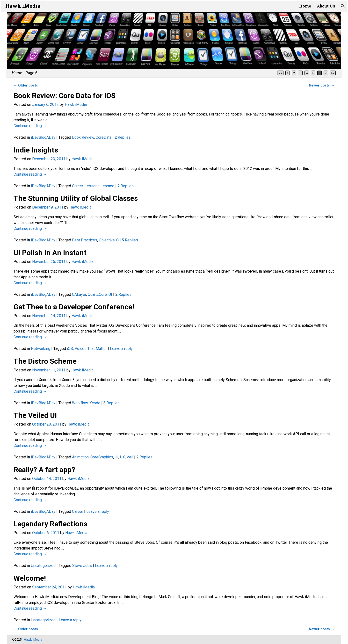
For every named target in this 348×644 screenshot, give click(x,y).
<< (280, 73)
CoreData (104, 137)
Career (77, 186)
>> (333, 73)
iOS (70, 349)
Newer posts (322, 85)
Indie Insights (36, 150)
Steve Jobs (82, 566)
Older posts (26, 85)
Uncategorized (43, 566)
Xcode (95, 403)
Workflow (80, 403)
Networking (41, 349)
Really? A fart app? (44, 470)
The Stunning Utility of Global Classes (76, 198)
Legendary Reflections (50, 524)
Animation (80, 457)
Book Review (83, 137)
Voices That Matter (91, 349)
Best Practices (85, 240)
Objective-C (109, 240)
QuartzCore (97, 294)
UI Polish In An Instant (50, 253)
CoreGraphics (102, 457)
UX (123, 457)
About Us (326, 6)
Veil (130, 457)
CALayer (79, 294)
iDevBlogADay (43, 137)
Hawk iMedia (23, 6)
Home (305, 6)
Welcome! (30, 578)
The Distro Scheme (45, 361)
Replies (123, 137)
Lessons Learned (99, 186)
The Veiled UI (35, 415)
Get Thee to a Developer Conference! (74, 307)
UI (110, 294)
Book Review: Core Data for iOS (65, 96)
